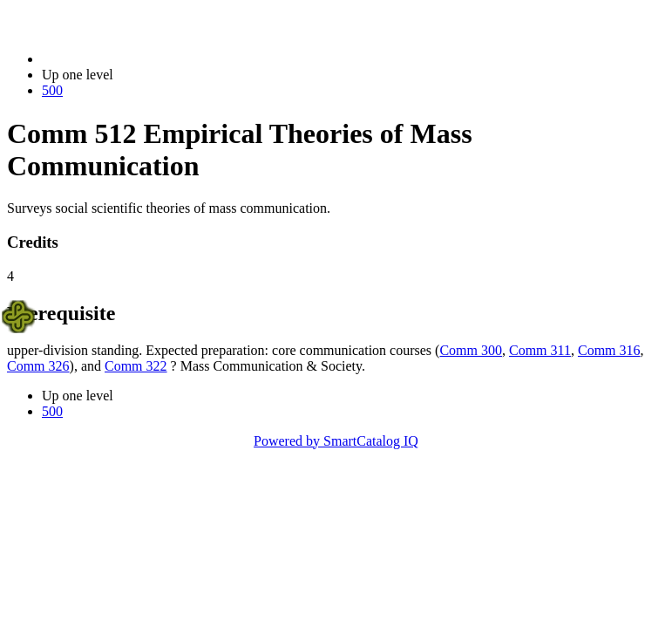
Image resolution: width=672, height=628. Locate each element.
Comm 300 (471, 350)
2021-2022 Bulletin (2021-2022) (133, 59)
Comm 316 (609, 350)
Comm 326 (38, 366)
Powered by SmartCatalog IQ (336, 441)
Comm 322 (136, 366)
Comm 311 (540, 350)
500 (52, 90)
